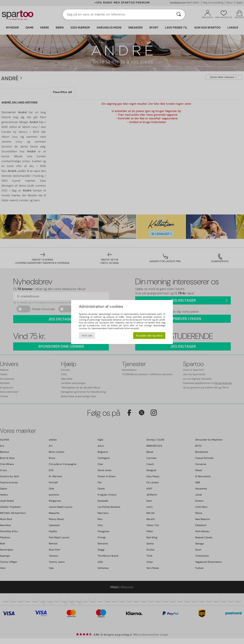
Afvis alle (87, 336)
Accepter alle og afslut (149, 336)
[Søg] (179, 14)
